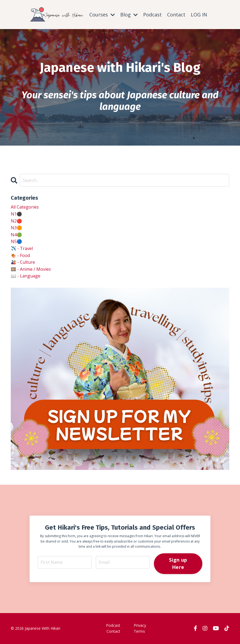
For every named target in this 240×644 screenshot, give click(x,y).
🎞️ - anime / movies (31, 269)
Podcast (152, 15)
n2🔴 (16, 221)
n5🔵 (16, 241)
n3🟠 (16, 228)
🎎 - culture (23, 262)
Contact (176, 15)
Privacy (140, 625)
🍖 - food (20, 255)
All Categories (25, 207)
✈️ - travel (22, 248)
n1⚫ (16, 214)
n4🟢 (16, 235)
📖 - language (26, 276)
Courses (102, 15)
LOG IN (199, 15)
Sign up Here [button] (178, 563)
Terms (139, 631)
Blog (129, 15)
